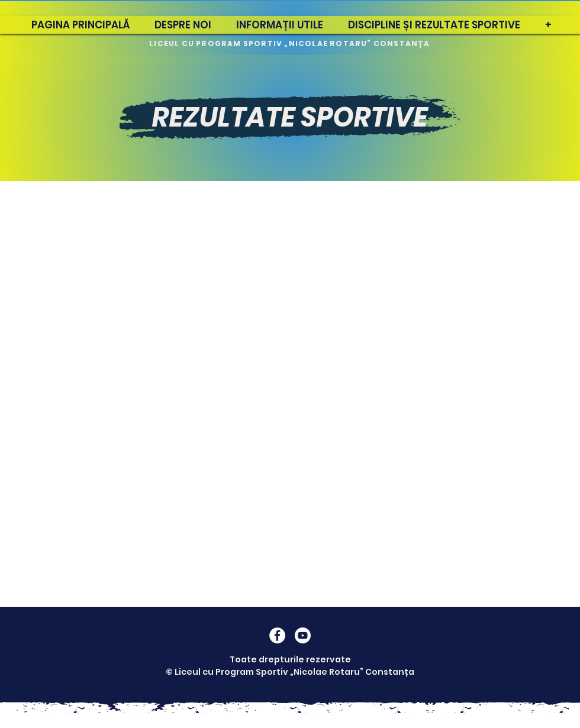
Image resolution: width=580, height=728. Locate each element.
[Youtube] (303, 635)
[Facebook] (277, 635)
